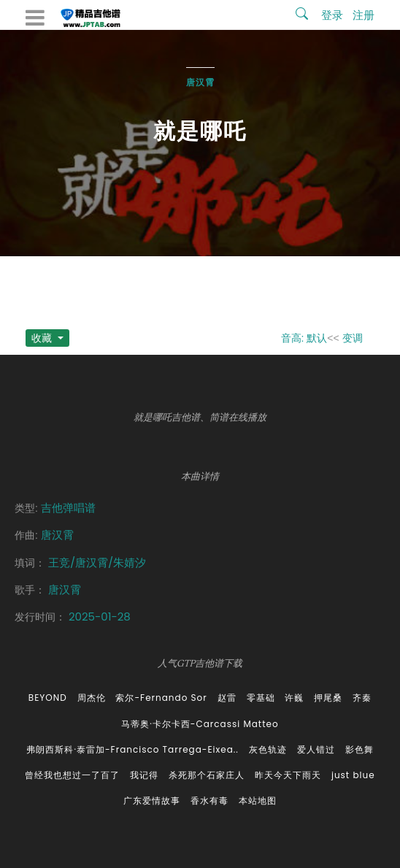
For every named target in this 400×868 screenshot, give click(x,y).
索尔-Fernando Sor (161, 698)
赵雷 (227, 698)
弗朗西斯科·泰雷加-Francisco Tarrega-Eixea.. (132, 749)
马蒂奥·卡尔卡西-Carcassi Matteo (200, 724)
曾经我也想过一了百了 (72, 775)
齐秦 (362, 698)
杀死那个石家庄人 (207, 775)
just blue (353, 775)
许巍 (294, 698)
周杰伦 (92, 698)
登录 (332, 15)
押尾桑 (328, 698)
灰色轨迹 (268, 749)
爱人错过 (316, 749)
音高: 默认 (304, 338)
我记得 (144, 775)
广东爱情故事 (152, 800)
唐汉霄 (200, 82)
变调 (353, 338)
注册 (364, 15)
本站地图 (258, 800)
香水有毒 (209, 800)
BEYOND (48, 698)
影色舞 (359, 749)
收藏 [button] (43, 338)
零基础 (261, 698)
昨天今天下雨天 (288, 775)
